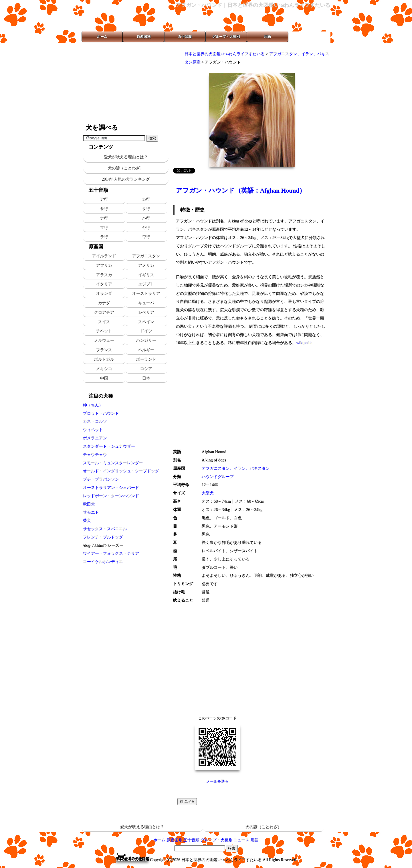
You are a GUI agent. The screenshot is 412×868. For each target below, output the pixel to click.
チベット (104, 331)
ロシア (146, 369)
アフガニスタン (146, 256)
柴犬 (87, 520)
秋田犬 (89, 504)
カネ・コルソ (95, 421)
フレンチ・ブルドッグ (103, 537)
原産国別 (144, 37)
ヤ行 (146, 228)
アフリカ (104, 265)
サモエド (91, 512)
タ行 (146, 209)
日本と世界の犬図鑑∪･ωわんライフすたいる (225, 54)
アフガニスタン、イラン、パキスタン (236, 468)
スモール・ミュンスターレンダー (113, 463)
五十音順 (185, 37)
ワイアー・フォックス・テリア (111, 553)
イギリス (146, 275)
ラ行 (104, 237)
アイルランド (104, 256)
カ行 (146, 199)
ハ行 (146, 218)
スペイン (146, 322)
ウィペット (93, 430)
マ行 (104, 228)
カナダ (104, 303)
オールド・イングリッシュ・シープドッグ (121, 471)
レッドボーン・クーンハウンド (111, 496)
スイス (104, 322)
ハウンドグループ (218, 477)
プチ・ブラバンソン (101, 479)
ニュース (241, 840)
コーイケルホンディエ (103, 562)
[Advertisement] (126, 83)
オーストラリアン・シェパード (111, 488)
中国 (104, 378)
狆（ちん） (93, 405)
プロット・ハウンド (101, 413)
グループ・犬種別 (226, 37)
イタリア (104, 284)
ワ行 (146, 237)
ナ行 (104, 218)
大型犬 (208, 493)
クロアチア (104, 312)
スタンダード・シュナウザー (109, 446)
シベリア (146, 312)
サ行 (104, 209)
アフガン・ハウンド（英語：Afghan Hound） (241, 191)
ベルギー (146, 350)
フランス (104, 350)
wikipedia (304, 343)
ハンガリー (146, 340)
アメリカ (146, 265)
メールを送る (217, 781)
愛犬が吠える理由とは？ (126, 157)
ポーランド (146, 359)
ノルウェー (104, 340)
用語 (268, 37)
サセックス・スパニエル (105, 529)
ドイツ (146, 331)
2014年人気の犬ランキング (126, 179)
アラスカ (104, 275)
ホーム (102, 37)
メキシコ (104, 369)
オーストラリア (146, 293)
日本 (146, 378)
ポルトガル (104, 359)
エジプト (146, 284)
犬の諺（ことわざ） (126, 168)
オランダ (104, 293)
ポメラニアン (95, 438)
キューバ (146, 303)
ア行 (104, 199)
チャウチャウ (95, 455)
